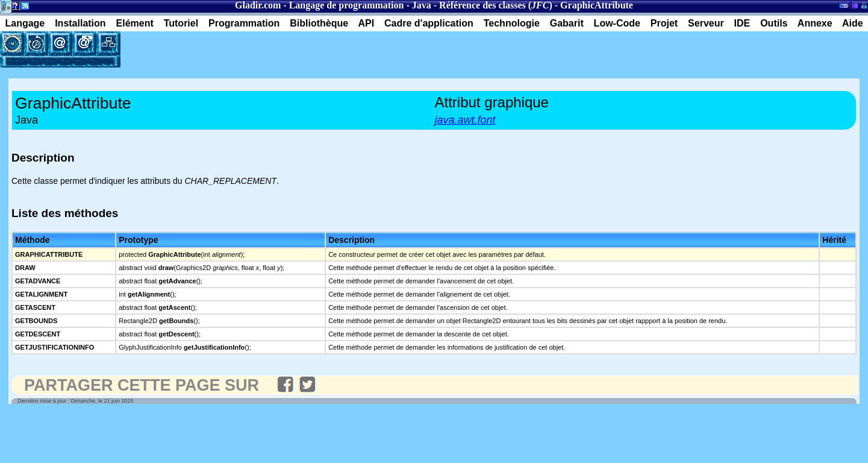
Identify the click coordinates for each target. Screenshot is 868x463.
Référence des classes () (496, 5)
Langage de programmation (347, 5)
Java (422, 5)
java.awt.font (465, 120)
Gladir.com (258, 5)
